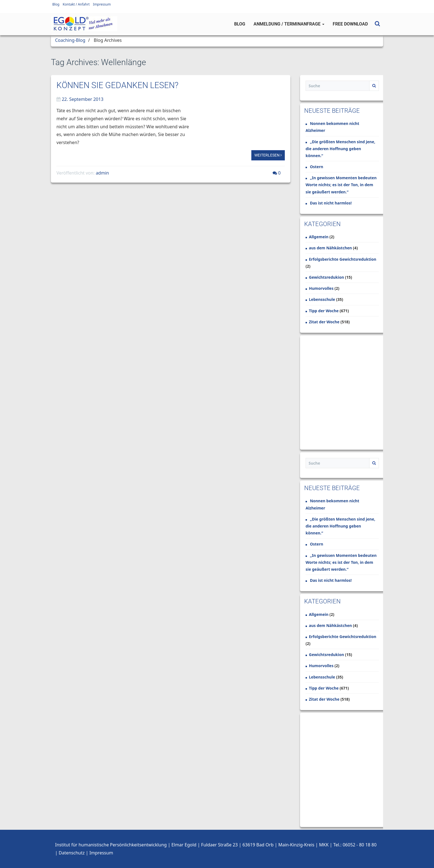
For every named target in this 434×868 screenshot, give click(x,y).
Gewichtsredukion (326, 277)
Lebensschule (322, 299)
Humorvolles (321, 288)
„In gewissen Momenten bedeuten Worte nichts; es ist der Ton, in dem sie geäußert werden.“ (341, 185)
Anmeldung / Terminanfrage (289, 24)
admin (102, 173)
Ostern (317, 167)
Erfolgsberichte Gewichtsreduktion (343, 259)
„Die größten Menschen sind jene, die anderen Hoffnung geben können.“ (340, 149)
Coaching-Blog (70, 40)
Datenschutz (72, 853)
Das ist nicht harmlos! (331, 203)
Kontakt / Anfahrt (76, 4)
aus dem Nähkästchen (330, 248)
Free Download (350, 24)
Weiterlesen (268, 155)
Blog (56, 4)
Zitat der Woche (324, 322)
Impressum (102, 4)
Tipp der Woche (324, 311)
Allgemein (319, 237)
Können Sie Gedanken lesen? (117, 85)
